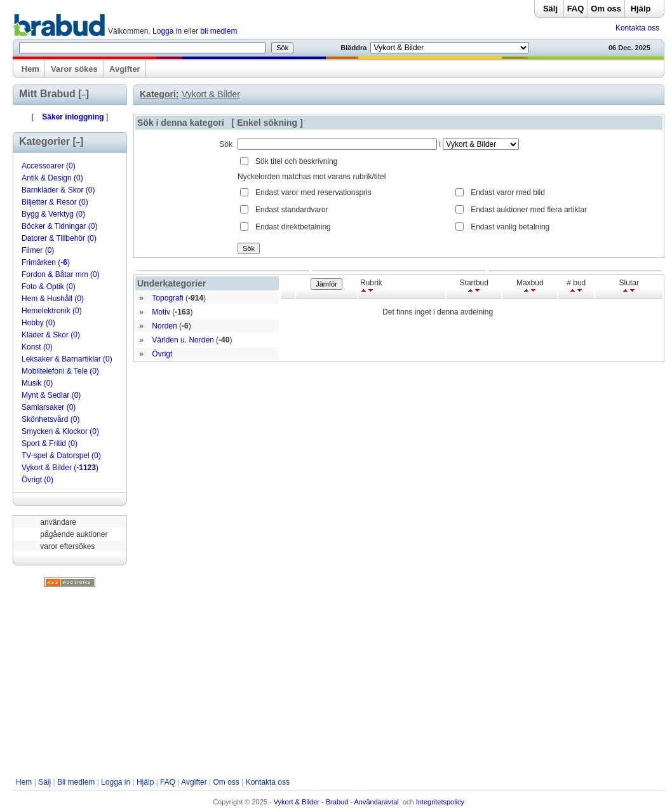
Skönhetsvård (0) (50, 419)
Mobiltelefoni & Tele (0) (60, 371)
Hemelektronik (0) (52, 311)
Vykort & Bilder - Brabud (311, 802)
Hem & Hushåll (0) (53, 299)
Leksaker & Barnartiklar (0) (67, 359)
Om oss (606, 9)
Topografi (167, 298)
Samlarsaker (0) (49, 407)
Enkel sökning (267, 123)
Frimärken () (46, 262)
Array (481, 144)
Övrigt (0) (37, 480)
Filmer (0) (38, 250)
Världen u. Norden (183, 340)
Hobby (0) (38, 323)
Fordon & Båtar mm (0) (61, 274)
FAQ (576, 9)
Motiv (161, 312)
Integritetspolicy (440, 802)
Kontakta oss (637, 28)
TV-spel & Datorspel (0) (61, 456)
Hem (30, 69)
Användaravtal (376, 802)
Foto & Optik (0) (49, 287)
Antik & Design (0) (52, 178)
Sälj (550, 9)
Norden (164, 326)
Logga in (167, 31)
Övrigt (162, 354)
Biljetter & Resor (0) (55, 202)
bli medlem (218, 31)
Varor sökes (74, 69)
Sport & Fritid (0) (50, 443)
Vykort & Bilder (211, 94)
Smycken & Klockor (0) (60, 431)
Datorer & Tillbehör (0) (59, 238)
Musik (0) (37, 383)
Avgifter (125, 69)
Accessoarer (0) (49, 166)
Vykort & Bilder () (60, 468)
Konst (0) (37, 347)
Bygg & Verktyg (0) (53, 214)
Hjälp (641, 9)
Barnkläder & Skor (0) (58, 190)
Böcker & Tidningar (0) (59, 226)
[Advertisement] (339, 682)
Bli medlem (76, 782)
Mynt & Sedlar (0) (51, 395)
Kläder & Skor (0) (51, 335)
